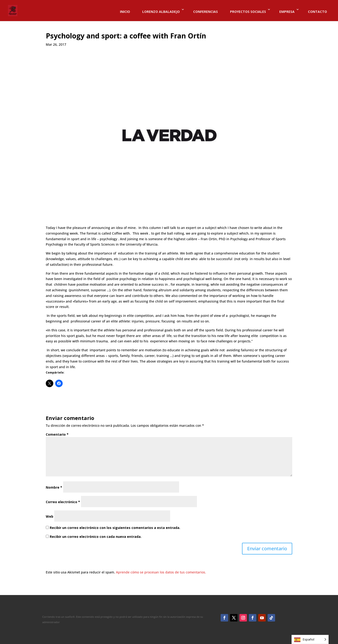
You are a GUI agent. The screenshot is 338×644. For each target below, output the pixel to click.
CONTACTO (317, 12)
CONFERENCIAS (205, 12)
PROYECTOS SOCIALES (248, 12)
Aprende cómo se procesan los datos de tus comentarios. (161, 572)
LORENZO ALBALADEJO (161, 12)
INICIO (125, 12)
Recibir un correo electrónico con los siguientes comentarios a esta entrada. (115, 528)
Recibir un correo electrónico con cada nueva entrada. (96, 537)
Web (50, 516)
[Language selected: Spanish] (310, 639)
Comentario (57, 434)
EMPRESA (287, 12)
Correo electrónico (63, 502)
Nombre (54, 487)
